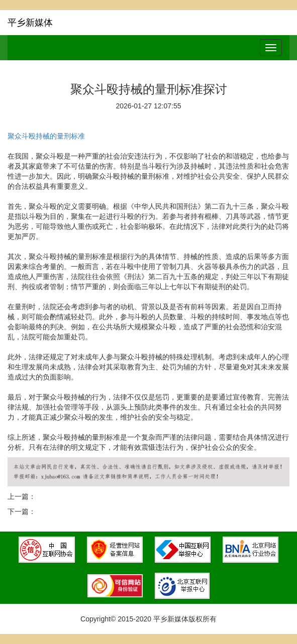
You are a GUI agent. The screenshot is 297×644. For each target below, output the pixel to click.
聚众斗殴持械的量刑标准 (46, 136)
